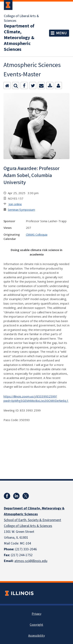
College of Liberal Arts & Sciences (21, 19)
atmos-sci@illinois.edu (31, 561)
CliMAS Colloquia (37, 234)
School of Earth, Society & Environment (33, 520)
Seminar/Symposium (21, 210)
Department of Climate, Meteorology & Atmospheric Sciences (19, 38)
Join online (15, 204)
